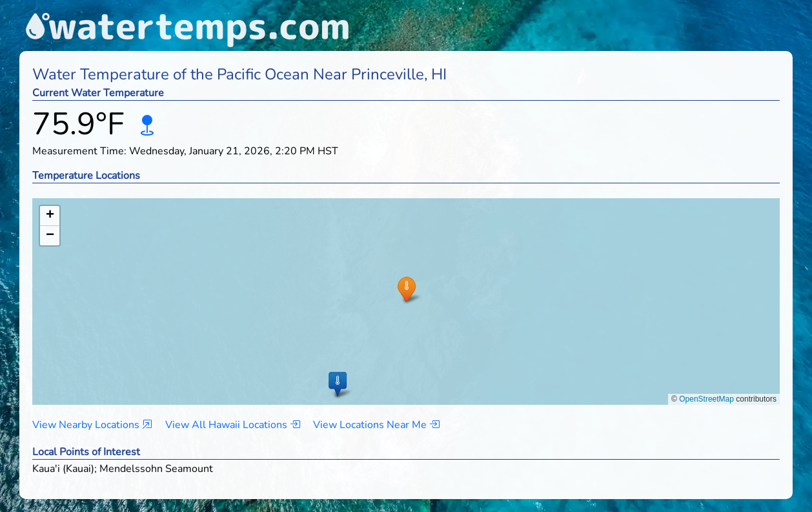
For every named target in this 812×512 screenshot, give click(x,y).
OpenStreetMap (706, 399)
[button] (406, 289)
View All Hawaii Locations (233, 425)
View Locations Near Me (376, 425)
